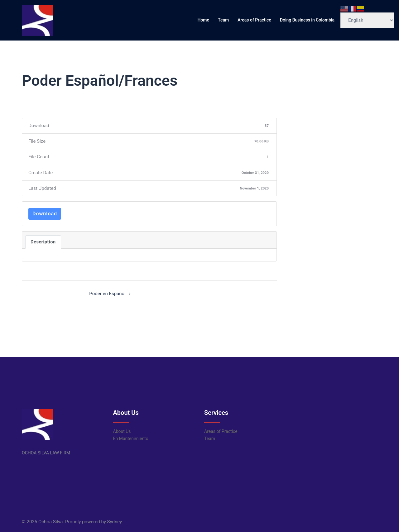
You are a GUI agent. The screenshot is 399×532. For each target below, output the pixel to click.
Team (223, 20)
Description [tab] (43, 242)
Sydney (115, 522)
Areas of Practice (254, 20)
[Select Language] (367, 20)
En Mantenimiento (131, 439)
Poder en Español (107, 294)
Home (203, 20)
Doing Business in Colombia (307, 20)
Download (45, 214)
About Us (122, 431)
